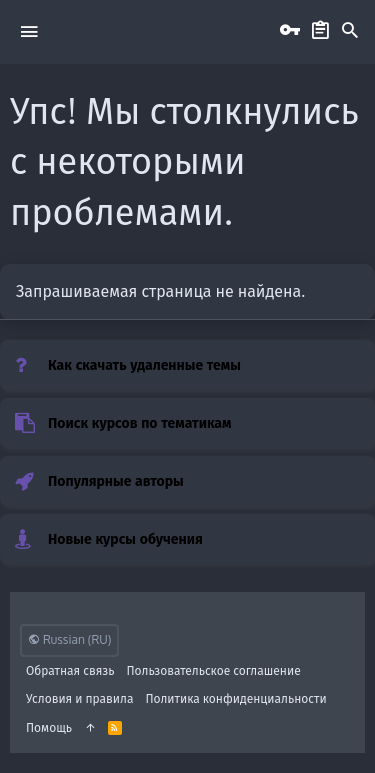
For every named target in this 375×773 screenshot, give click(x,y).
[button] (29, 31)
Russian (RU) (69, 639)
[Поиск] (350, 31)
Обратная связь (70, 670)
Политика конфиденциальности (235, 698)
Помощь (49, 727)
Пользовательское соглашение (214, 670)
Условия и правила (79, 698)
